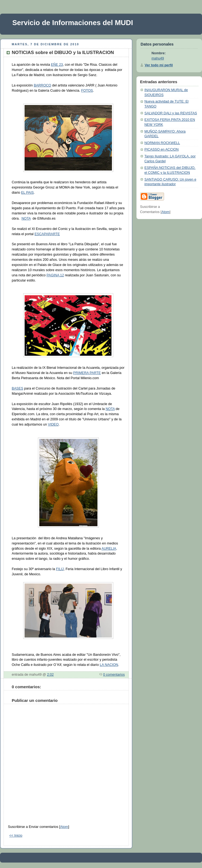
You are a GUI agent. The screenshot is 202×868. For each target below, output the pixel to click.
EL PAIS (27, 193)
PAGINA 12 (55, 275)
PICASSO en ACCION (161, 149)
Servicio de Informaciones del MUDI (73, 23)
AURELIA (109, 549)
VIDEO (53, 424)
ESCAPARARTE (47, 234)
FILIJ (60, 569)
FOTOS (87, 91)
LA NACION (109, 665)
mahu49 (158, 58)
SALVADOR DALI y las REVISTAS (171, 113)
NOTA (26, 219)
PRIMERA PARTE (87, 373)
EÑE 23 (57, 65)
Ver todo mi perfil (159, 65)
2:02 (50, 675)
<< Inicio (16, 836)
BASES (17, 388)
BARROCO (43, 85)
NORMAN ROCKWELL (162, 143)
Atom (64, 827)
